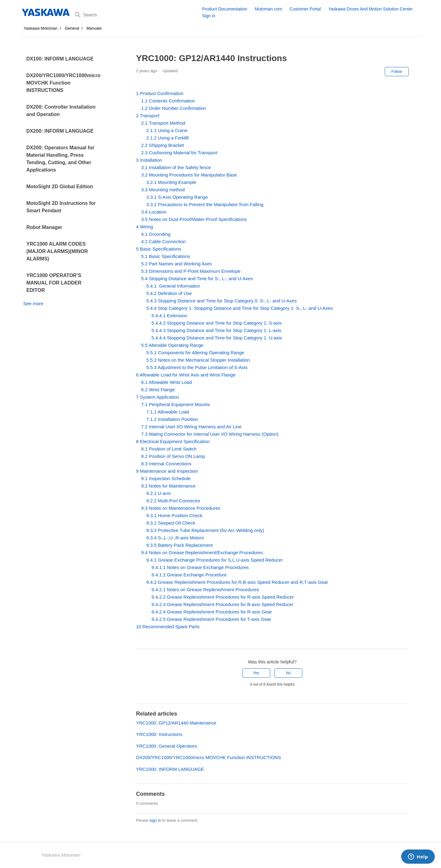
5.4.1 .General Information (173, 286)
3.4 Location (154, 212)
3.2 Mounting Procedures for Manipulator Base (189, 175)
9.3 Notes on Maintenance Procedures (181, 508)
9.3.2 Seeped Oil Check (171, 523)
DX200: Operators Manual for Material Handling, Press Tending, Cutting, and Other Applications (60, 159)
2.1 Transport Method (163, 123)
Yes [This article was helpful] (256, 673)
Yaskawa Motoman (40, 28)
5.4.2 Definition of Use (169, 293)
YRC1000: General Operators (166, 746)
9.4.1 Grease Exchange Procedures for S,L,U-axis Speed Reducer (215, 560)
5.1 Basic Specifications (166, 256)
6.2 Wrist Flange (158, 390)
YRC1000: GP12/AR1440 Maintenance (176, 723)
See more (33, 303)
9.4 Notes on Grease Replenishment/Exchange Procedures (202, 552)
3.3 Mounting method (163, 190)
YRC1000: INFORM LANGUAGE (170, 769)
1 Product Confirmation (160, 93)
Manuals (94, 28)
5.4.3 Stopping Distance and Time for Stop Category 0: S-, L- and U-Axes (222, 301)
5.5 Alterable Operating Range (172, 345)
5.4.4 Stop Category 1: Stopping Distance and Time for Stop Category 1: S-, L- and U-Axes (240, 308)
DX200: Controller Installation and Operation (61, 111)
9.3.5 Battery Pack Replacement (180, 545)
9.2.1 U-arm (159, 493)
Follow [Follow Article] (397, 72)
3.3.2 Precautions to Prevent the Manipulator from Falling (205, 204)
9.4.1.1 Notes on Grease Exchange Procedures (200, 567)
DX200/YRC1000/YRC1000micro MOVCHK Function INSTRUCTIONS (63, 83)
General (72, 28)
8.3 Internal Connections (166, 464)
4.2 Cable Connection (163, 241)
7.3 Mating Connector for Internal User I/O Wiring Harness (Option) (210, 434)
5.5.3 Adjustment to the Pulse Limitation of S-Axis (197, 367)
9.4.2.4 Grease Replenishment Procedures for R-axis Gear (212, 612)
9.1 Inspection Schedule (166, 478)
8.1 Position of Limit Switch (169, 449)
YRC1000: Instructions (159, 734)
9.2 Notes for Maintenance (168, 486)
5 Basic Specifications (158, 249)
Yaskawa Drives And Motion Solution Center (371, 9)
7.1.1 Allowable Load (168, 412)
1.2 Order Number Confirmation (174, 108)
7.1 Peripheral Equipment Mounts (176, 404)
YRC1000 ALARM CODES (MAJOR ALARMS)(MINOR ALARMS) (57, 251)
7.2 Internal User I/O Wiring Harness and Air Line (191, 427)
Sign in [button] (209, 16)
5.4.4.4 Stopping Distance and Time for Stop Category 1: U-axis (217, 338)
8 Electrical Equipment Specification (173, 441)
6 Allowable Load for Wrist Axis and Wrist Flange (186, 375)
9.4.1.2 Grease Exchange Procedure (189, 575)
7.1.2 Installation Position (172, 419)
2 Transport (148, 116)
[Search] (136, 15)
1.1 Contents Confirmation (168, 101)
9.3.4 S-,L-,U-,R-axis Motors (175, 538)
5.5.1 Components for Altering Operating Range (195, 353)
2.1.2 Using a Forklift (168, 138)
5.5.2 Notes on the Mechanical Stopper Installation (198, 360)
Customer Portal (305, 9)
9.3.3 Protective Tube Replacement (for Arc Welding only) (205, 530)
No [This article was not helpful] (288, 673)
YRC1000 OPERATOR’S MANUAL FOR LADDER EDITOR (54, 283)
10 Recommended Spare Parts (168, 627)
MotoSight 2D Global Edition (60, 187)
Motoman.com (269, 9)
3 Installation (149, 160)
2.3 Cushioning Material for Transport (179, 153)
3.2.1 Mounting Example (171, 182)
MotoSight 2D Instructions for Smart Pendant (61, 207)
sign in (155, 820)
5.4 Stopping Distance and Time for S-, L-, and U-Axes (197, 278)
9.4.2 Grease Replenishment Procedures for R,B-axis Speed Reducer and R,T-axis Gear (237, 582)
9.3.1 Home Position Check (174, 515)
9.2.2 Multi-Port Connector (173, 501)
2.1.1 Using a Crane (167, 130)
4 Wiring (144, 227)
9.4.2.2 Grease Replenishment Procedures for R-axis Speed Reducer (223, 597)
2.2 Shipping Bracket (162, 145)
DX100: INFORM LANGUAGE (60, 59)
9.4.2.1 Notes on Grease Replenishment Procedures (205, 590)
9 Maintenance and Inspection (167, 471)
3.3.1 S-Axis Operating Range (177, 197)
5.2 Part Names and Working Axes (176, 264)
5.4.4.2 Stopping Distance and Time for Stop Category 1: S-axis (216, 323)
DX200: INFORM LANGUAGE (60, 131)
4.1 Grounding (156, 234)
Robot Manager (44, 227)
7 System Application (157, 397)
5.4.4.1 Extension (169, 316)
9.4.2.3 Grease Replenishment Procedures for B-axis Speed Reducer (222, 604)
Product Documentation (225, 9)
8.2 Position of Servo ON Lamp (173, 456)
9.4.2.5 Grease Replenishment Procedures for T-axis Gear (211, 619)
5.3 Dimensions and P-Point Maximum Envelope (191, 271)
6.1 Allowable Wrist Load (166, 382)
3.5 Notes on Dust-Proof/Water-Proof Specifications (194, 219)
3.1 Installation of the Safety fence (176, 167)
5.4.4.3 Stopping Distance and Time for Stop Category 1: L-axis (216, 330)
